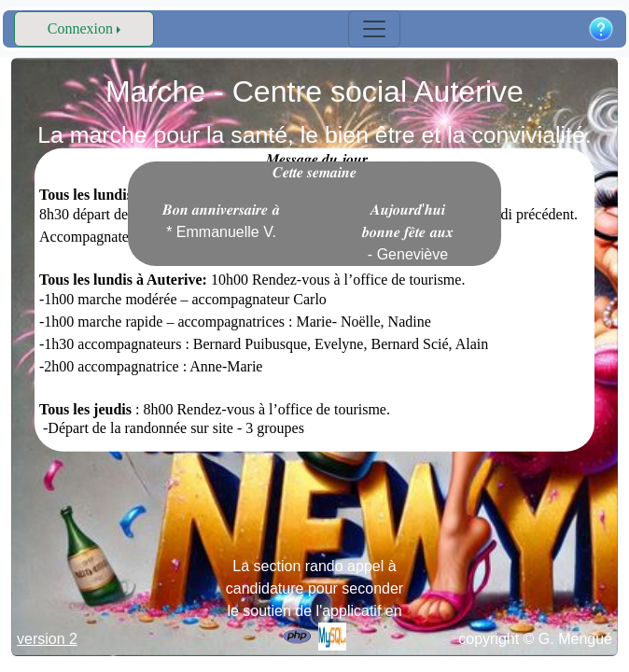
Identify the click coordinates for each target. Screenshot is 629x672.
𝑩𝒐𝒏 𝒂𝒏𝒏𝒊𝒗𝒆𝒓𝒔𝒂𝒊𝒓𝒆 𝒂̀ (221, 221)
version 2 (47, 639)
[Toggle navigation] (374, 29)
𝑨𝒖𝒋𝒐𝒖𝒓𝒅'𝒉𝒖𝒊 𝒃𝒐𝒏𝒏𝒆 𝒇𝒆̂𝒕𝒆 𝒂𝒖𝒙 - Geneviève (408, 232)
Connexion (80, 28)
